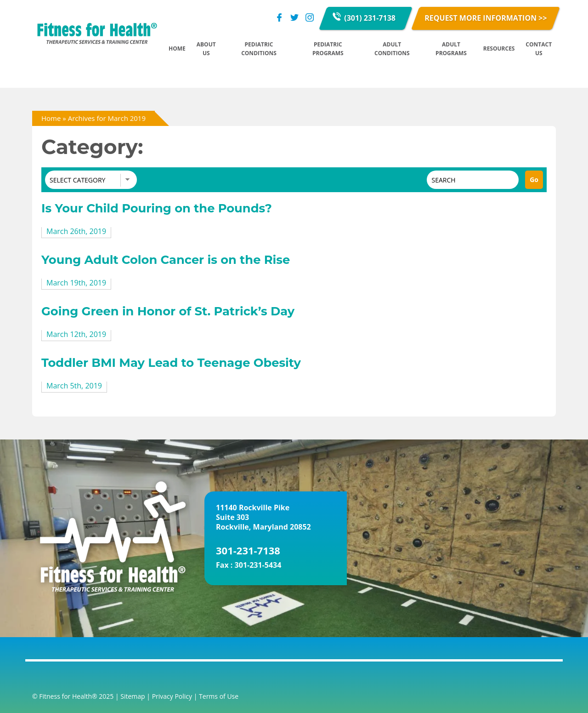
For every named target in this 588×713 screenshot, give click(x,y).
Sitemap (133, 696)
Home (177, 48)
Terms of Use (219, 696)
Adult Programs (451, 49)
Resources (499, 48)
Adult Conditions (392, 49)
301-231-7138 (248, 550)
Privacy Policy (172, 696)
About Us (206, 49)
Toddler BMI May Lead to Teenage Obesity (171, 362)
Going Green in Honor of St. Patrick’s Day (168, 311)
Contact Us (539, 49)
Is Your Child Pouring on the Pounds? (157, 208)
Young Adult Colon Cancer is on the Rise (166, 260)
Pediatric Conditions (259, 49)
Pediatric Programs (328, 49)
